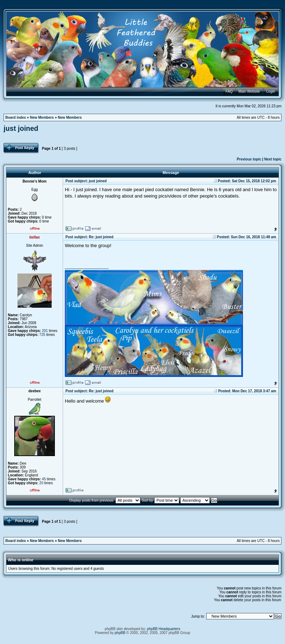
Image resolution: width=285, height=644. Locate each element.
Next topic (273, 159)
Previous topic (249, 159)
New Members (42, 117)
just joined (21, 128)
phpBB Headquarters (164, 629)
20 (41, 483)
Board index (16, 117)
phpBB (120, 633)
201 (45, 331)
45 (44, 479)
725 (42, 335)
